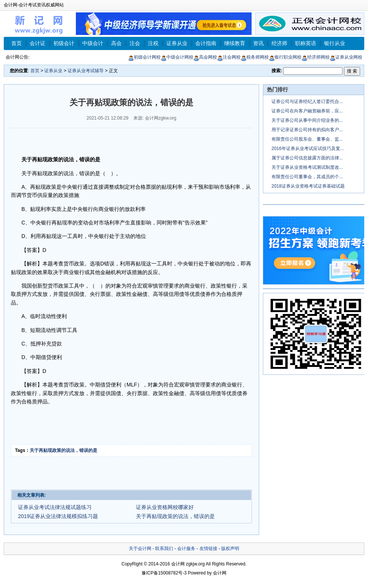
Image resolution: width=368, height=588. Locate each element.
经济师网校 (316, 57)
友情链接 (208, 549)
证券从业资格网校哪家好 (165, 507)
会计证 (38, 43)
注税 (153, 43)
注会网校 (229, 57)
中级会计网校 (177, 57)
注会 (135, 43)
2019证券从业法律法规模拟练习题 (58, 516)
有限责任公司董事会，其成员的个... (307, 177)
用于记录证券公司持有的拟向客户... (307, 130)
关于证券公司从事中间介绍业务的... (307, 120)
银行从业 (335, 43)
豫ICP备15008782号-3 (164, 573)
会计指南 (206, 43)
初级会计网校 (144, 57)
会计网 (178, 564)
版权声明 (230, 549)
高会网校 (205, 57)
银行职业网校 (285, 57)
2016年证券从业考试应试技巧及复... (308, 149)
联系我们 (164, 549)
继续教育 (235, 43)
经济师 (279, 43)
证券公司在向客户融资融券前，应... (307, 111)
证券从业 (177, 43)
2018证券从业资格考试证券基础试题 (308, 186)
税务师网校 (255, 57)
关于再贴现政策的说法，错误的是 (63, 450)
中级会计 (93, 43)
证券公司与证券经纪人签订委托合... (307, 102)
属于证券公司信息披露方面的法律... (307, 158)
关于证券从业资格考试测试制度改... (307, 167)
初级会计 (64, 43)
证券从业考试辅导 (86, 71)
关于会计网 (140, 549)
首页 (17, 43)
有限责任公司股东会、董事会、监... (307, 139)
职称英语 (306, 43)
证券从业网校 (346, 57)
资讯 (258, 43)
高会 (116, 43)
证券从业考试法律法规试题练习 (55, 507)
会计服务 (186, 549)
